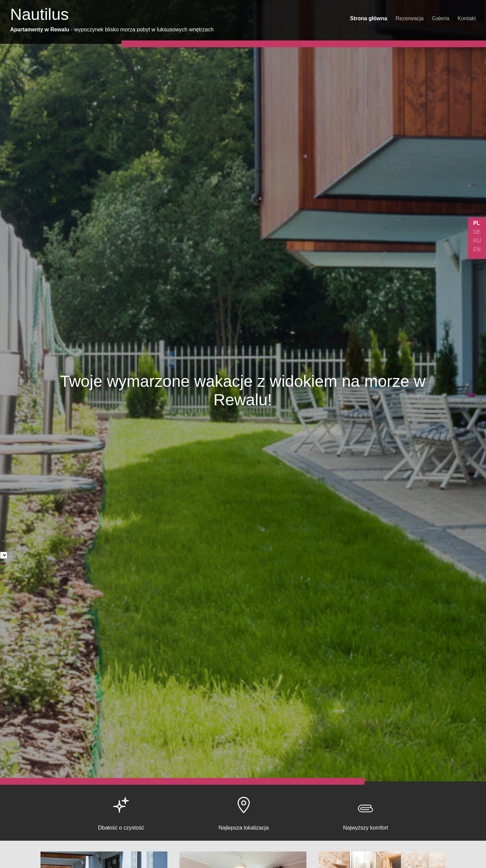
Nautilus (39, 14)
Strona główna (369, 18)
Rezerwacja (410, 18)
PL (477, 223)
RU (477, 241)
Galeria (441, 18)
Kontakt (467, 18)
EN (477, 249)
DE (477, 232)
